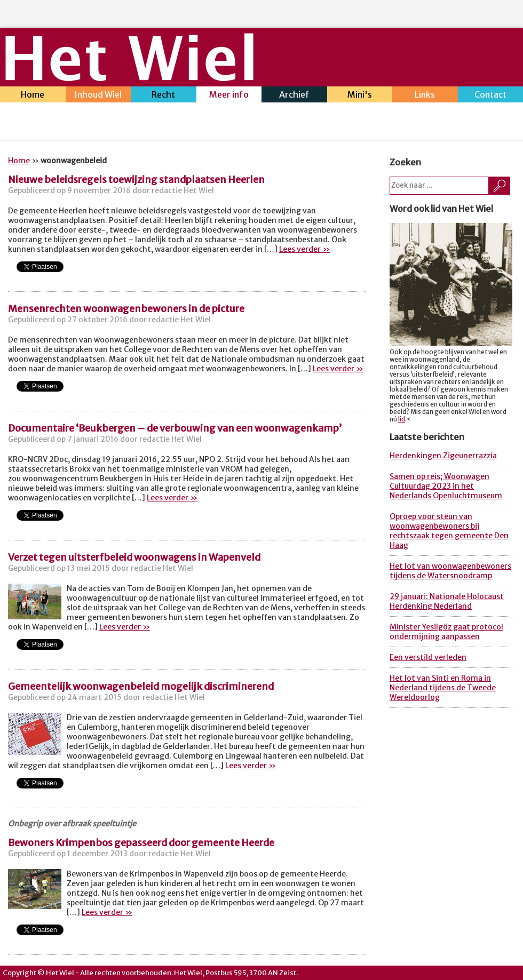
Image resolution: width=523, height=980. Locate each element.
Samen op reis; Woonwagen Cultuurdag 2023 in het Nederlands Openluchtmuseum (446, 486)
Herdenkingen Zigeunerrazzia (443, 456)
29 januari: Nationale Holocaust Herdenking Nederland (447, 601)
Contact (491, 96)
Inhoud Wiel (98, 96)
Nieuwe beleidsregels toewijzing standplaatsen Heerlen (136, 180)
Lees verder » (304, 249)
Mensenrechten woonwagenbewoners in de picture (126, 309)
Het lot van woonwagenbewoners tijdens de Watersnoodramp (450, 571)
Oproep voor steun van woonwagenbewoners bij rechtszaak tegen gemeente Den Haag (449, 531)
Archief (294, 96)
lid (402, 419)
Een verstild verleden (428, 657)
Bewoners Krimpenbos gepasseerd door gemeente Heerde (141, 843)
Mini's (360, 96)
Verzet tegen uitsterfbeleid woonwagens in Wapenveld (134, 557)
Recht (164, 96)
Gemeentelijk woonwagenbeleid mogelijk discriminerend (141, 686)
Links (425, 96)
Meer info (229, 96)
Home (33, 96)
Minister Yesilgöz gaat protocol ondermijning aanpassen (446, 632)
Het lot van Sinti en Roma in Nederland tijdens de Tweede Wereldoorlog (443, 688)
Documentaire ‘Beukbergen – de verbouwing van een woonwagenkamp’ (175, 428)
